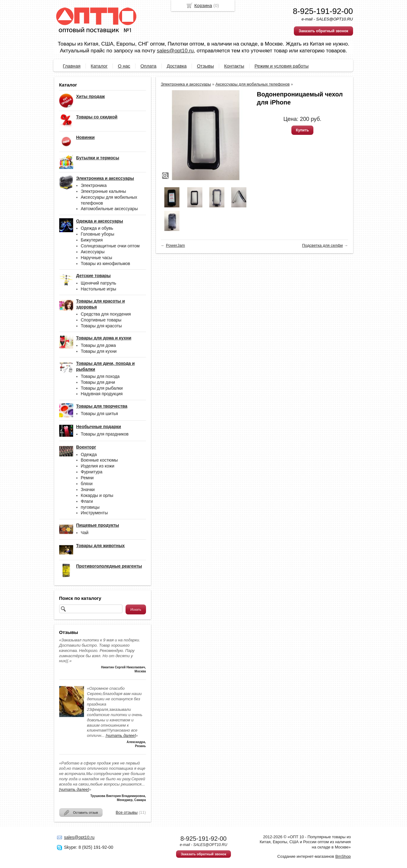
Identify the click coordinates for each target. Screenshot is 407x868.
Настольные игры (99, 289)
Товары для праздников (105, 434)
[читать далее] (121, 735)
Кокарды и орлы (97, 495)
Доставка (177, 66)
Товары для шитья (100, 414)
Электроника (94, 185)
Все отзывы (126, 812)
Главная (72, 66)
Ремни (87, 478)
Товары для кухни (99, 351)
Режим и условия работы (282, 66)
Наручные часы (97, 258)
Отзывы (205, 66)
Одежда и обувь (97, 228)
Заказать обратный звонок (323, 31)
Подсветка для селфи (323, 245)
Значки (88, 489)
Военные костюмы (100, 460)
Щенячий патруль (99, 283)
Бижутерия (92, 240)
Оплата (148, 66)
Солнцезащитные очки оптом (110, 246)
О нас (124, 66)
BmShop (343, 856)
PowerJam (175, 245)
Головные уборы (98, 234)
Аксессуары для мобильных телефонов (252, 84)
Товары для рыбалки (102, 388)
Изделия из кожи (98, 466)
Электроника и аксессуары (186, 84)
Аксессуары (93, 252)
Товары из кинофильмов (106, 263)
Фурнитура (92, 472)
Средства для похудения (106, 314)
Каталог (99, 66)
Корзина (203, 5)
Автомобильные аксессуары (109, 209)
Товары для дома (98, 345)
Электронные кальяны (104, 191)
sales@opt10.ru (175, 51)
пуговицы (90, 507)
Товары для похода (100, 376)
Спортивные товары (101, 320)
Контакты (234, 66)
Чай (85, 533)
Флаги (87, 501)
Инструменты (94, 513)
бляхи (87, 484)
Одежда (89, 454)
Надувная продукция (102, 394)
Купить (303, 130)
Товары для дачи (98, 382)
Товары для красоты (102, 326)
